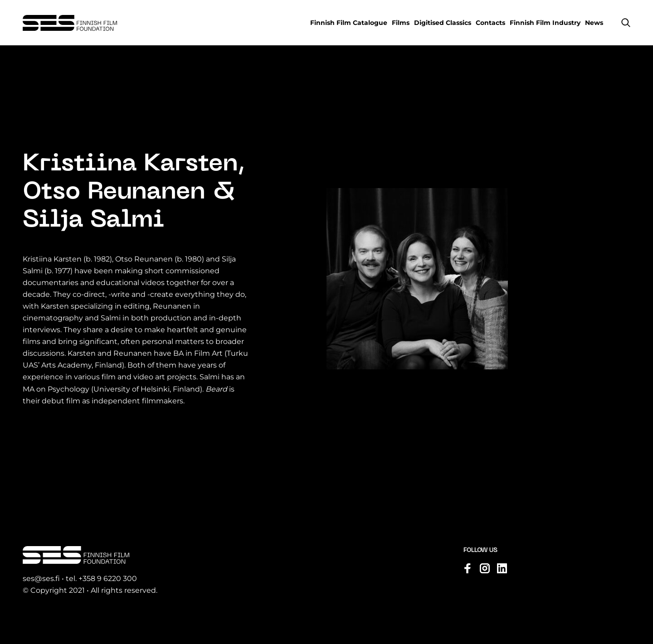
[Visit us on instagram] (485, 568)
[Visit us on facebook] (468, 568)
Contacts (490, 23)
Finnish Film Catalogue (349, 23)
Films (401, 23)
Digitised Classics (443, 23)
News (594, 23)
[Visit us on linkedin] (502, 568)
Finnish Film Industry (545, 23)
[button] (626, 23)
